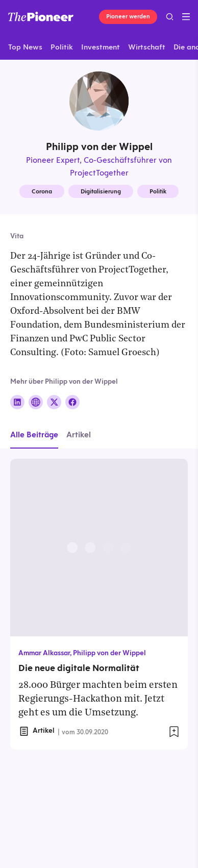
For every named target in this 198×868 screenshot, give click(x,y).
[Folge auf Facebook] (72, 402)
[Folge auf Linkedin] (17, 402)
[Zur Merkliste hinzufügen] (174, 732)
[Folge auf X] (54, 402)
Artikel (79, 435)
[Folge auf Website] (36, 402)
